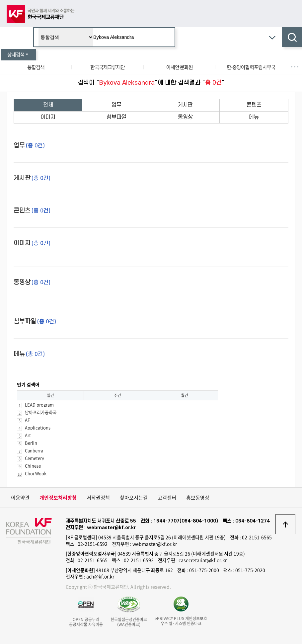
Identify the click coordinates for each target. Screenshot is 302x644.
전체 (48, 105)
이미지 (48, 117)
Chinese (33, 466)
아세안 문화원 (180, 67)
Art (28, 435)
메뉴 (254, 117)
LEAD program (39, 404)
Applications (38, 427)
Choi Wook (36, 473)
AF (27, 420)
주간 (117, 395)
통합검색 (36, 67)
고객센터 (167, 498)
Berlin (31, 443)
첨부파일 (116, 117)
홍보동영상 (198, 498)
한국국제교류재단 (108, 67)
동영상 (185, 117)
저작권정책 (98, 498)
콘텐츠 (254, 105)
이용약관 (20, 498)
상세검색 (18, 54)
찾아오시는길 (134, 498)
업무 (116, 105)
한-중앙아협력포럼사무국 (251, 67)
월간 (185, 395)
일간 (50, 395)
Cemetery (35, 458)
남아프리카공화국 (41, 412)
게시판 (185, 105)
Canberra (34, 450)
